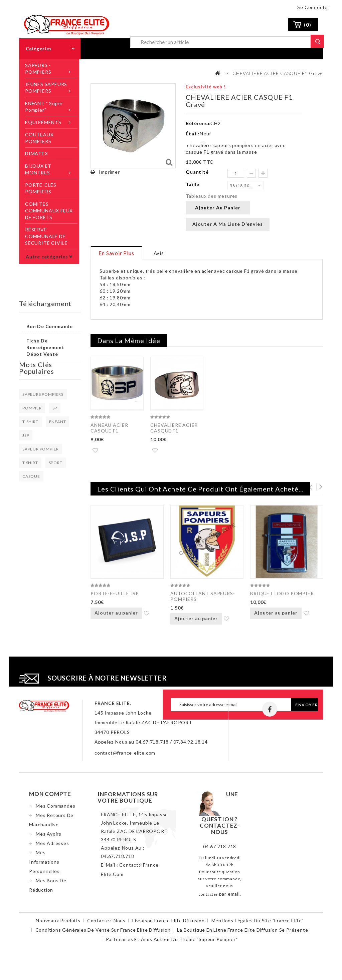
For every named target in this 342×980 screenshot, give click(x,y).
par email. (230, 896)
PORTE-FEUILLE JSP (115, 595)
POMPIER (32, 408)
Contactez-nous (106, 923)
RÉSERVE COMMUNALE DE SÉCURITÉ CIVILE (46, 236)
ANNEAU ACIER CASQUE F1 (109, 428)
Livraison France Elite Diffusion (168, 923)
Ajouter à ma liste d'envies (228, 224)
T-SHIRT (30, 422)
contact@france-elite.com (125, 755)
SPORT (56, 463)
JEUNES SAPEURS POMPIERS (46, 88)
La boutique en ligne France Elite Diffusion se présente (242, 932)
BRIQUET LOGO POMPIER (282, 595)
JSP (26, 435)
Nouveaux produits (58, 923)
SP (55, 408)
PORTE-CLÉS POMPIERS (41, 188)
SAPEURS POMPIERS (43, 394)
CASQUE (31, 476)
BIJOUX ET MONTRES (38, 169)
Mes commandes (55, 808)
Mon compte (50, 796)
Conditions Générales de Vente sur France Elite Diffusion (103, 932)
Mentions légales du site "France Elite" (258, 923)
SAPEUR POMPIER (41, 449)
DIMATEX (37, 154)
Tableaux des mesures (212, 196)
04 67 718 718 (220, 849)
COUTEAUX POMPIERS (39, 138)
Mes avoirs (49, 836)
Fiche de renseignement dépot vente (45, 347)
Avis (159, 253)
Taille (193, 184)
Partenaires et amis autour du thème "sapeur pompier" (172, 942)
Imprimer (109, 172)
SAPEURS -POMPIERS (38, 69)
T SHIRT (30, 463)
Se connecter (313, 7)
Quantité (197, 172)
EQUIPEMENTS (43, 122)
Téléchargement (45, 303)
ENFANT (58, 422)
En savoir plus (116, 253)
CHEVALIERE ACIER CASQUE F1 (174, 428)
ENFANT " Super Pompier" (44, 107)
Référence (198, 123)
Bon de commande (50, 326)
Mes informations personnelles (44, 864)
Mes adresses (52, 846)
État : (193, 134)
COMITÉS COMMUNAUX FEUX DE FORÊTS (49, 211)
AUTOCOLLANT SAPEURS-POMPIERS (203, 598)
